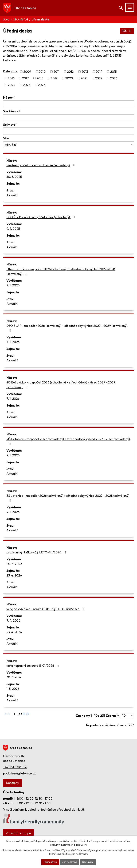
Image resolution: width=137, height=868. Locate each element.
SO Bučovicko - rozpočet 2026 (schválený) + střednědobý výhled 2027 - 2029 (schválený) (61, 385)
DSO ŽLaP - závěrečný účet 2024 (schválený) (41, 217)
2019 (54, 78)
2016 (11, 78)
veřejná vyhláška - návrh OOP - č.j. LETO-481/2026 (46, 609)
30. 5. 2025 (14, 177)
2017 (25, 78)
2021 (84, 78)
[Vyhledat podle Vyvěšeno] (68, 118)
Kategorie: (11, 71)
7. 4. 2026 (13, 621)
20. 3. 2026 (14, 564)
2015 (113, 72)
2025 (27, 85)
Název (8, 97)
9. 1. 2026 (13, 455)
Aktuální (12, 195)
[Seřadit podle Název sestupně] (15, 98)
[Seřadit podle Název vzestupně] (15, 97)
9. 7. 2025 (13, 229)
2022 (99, 78)
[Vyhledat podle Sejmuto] (68, 131)
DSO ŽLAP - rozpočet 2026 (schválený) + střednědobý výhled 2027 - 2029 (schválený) (67, 328)
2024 (12, 85)
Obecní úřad (20, 19)
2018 (40, 78)
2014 (99, 72)
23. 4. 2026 (14, 576)
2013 (85, 72)
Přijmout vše (50, 862)
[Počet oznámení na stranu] (127, 716)
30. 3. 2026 (14, 677)
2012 (70, 72)
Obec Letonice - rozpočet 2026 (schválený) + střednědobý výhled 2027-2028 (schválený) (61, 272)
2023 (114, 78)
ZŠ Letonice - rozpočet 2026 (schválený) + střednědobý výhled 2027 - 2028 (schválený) (68, 498)
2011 (56, 72)
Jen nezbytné (70, 862)
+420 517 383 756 (15, 767)
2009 (27, 72)
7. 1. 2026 (13, 285)
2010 (42, 72)
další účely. (81, 845)
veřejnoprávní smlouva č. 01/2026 (33, 666)
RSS (127, 31)
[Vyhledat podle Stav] (68, 145)
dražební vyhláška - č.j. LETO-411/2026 (37, 552)
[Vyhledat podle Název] (68, 104)
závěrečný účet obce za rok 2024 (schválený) (41, 165)
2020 (69, 78)
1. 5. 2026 (13, 689)
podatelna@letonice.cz (19, 773)
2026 (42, 85)
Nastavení (88, 862)
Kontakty (13, 783)
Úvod (6, 19)
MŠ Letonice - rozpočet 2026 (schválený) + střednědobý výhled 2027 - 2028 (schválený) (68, 441)
